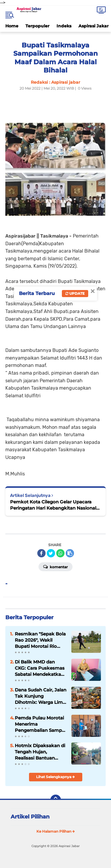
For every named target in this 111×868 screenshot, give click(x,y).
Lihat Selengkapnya (55, 777)
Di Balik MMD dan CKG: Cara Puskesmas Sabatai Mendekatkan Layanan (40, 668)
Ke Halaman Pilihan (56, 831)
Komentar (55, 566)
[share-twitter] (51, 553)
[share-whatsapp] (60, 553)
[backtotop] (56, 800)
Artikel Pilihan (30, 817)
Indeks (64, 26)
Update (75, 293)
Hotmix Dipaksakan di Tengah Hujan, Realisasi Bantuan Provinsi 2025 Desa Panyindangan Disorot (40, 752)
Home (12, 26)
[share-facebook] (41, 553)
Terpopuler (37, 26)
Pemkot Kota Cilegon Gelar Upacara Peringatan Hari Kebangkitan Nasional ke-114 (53, 505)
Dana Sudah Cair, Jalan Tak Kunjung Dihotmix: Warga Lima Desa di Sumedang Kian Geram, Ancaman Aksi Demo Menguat (41, 696)
